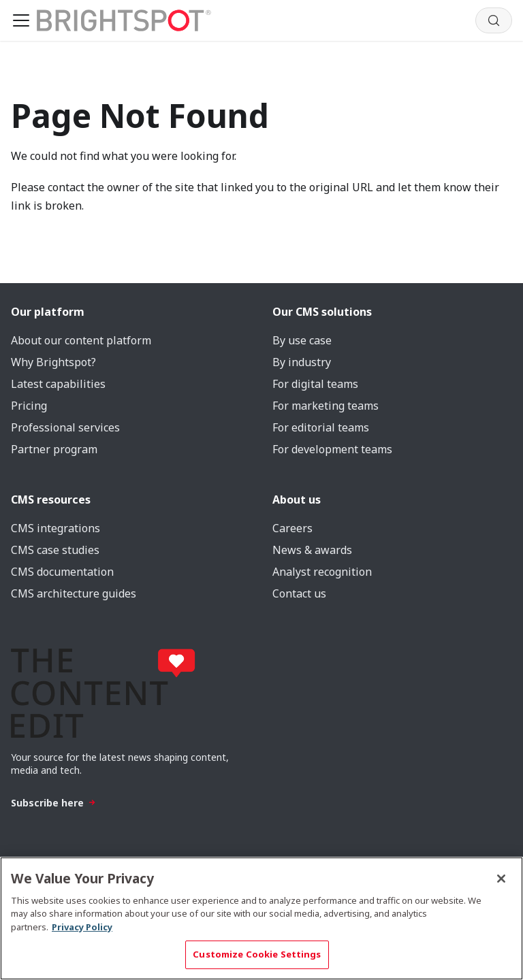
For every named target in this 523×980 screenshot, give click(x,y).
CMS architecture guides (74, 593)
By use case (302, 340)
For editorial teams (321, 427)
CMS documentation (62, 572)
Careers (292, 528)
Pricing (29, 406)
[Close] (501, 879)
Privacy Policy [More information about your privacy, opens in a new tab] (82, 927)
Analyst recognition (322, 572)
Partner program (54, 449)
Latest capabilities (58, 384)
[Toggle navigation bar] (21, 20)
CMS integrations (56, 528)
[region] (261, 918)
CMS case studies (55, 550)
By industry (302, 362)
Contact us (299, 593)
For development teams (332, 449)
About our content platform (81, 340)
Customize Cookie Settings (257, 954)
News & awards (312, 550)
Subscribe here (53, 803)
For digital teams (315, 384)
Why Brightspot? (53, 362)
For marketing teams (326, 406)
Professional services (65, 427)
